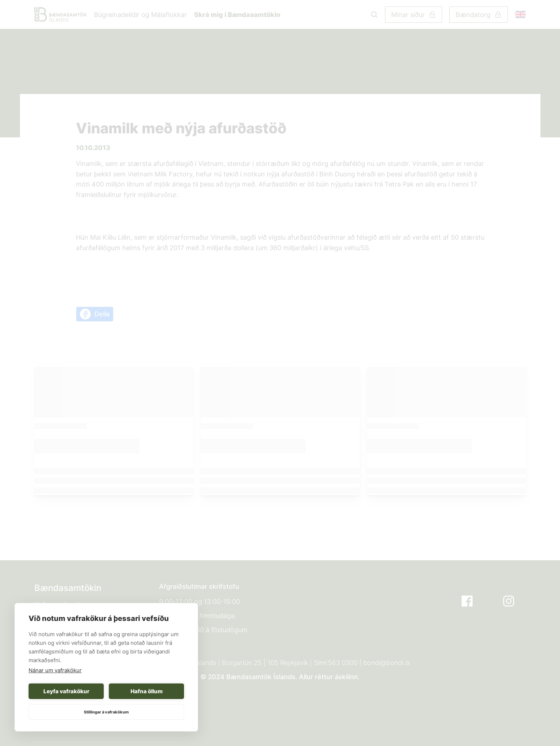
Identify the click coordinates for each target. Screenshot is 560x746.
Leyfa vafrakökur (66, 691)
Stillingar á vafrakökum (106, 712)
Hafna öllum (147, 691)
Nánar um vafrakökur (55, 670)
